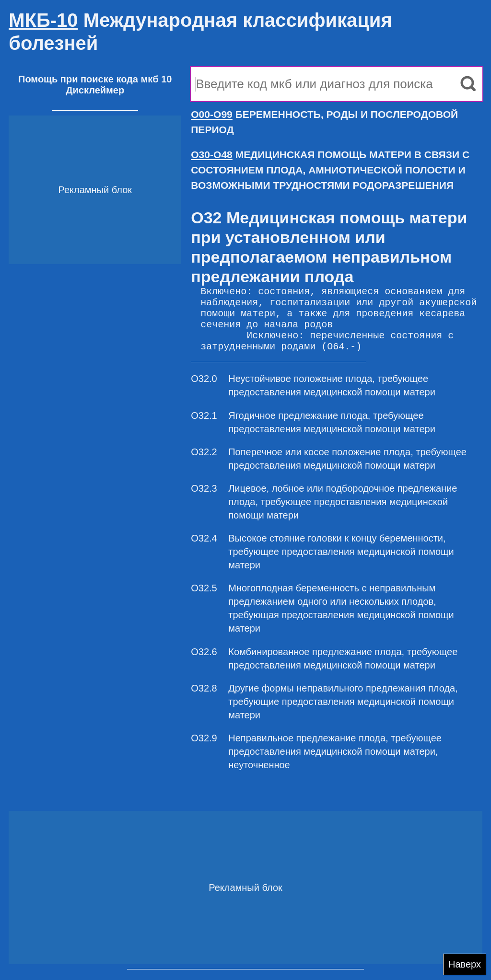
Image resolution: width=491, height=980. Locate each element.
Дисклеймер (95, 90)
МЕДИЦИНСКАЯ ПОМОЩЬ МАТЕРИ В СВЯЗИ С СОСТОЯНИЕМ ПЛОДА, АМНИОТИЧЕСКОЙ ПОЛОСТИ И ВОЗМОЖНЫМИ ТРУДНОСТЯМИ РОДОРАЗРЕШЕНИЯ (330, 170)
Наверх (465, 964)
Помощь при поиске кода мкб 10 (95, 79)
